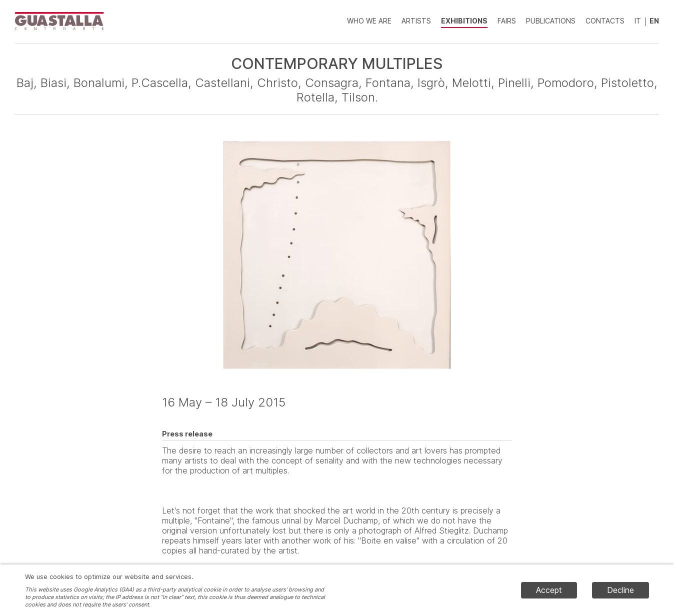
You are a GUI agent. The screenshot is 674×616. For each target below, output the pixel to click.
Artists (416, 21)
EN (654, 21)
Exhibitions (464, 21)
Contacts (605, 21)
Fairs (507, 21)
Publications (551, 21)
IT (638, 21)
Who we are (369, 21)
